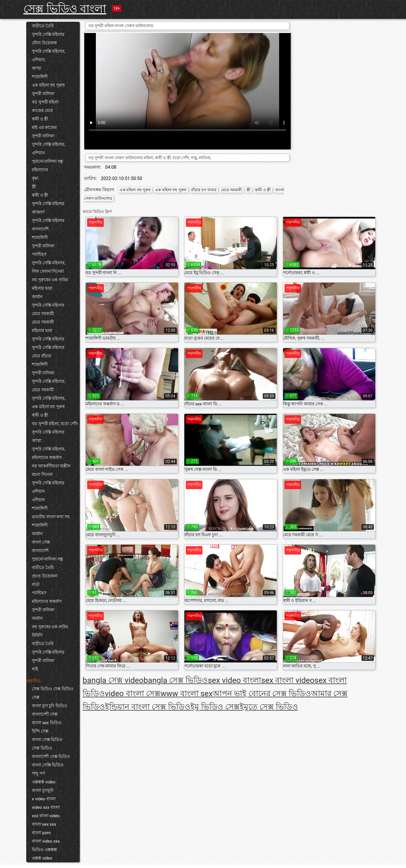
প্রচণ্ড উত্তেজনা (45, 576)
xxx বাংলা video (46, 816)
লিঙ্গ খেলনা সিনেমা (48, 271)
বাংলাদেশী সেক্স (45, 714)
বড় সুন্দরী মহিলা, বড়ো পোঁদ (55, 424)
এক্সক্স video (42, 858)
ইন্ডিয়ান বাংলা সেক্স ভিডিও (148, 707)
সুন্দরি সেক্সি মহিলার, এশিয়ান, (48, 56)
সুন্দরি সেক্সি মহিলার (48, 34)
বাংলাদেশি (40, 229)
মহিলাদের (40, 170)
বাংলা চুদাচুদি (43, 790)
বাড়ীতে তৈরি (43, 26)
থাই (35, 669)
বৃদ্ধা (35, 178)
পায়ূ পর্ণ (38, 773)
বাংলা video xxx (46, 841)
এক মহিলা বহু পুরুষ (48, 85)
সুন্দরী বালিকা (43, 94)
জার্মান (37, 297)
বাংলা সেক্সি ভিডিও (48, 765)
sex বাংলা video (288, 680)
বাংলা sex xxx (44, 824)
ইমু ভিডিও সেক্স (215, 707)
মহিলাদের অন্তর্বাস (47, 458)
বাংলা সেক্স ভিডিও (47, 740)
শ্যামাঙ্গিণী (40, 77)
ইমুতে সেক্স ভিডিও (269, 707)
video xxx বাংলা (46, 807)
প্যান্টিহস (39, 254)
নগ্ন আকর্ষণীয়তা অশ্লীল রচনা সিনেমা (51, 470)
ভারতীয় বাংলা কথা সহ (51, 517)
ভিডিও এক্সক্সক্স (44, 850)
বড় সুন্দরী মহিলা (45, 102)
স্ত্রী (34, 187)
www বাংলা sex (187, 694)
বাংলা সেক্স (41, 542)
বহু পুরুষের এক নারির (50, 280)
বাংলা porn (41, 833)
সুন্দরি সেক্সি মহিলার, (48, 144)
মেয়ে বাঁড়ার (41, 356)
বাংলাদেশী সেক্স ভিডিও (51, 757)
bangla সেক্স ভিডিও (176, 680)
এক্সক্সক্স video (44, 782)
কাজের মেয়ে (42, 111)
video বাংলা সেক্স (133, 694)
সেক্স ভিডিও (42, 748)
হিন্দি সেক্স (40, 731)
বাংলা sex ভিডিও (47, 723)
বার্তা (36, 584)
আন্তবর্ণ (38, 212)
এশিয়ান (38, 153)
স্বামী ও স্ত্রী (40, 119)
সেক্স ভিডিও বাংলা (65, 9)
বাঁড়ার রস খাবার (204, 190)
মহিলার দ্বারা (42, 288)
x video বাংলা (44, 799)
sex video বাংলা (234, 680)
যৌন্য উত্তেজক (44, 43)
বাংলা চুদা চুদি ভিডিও (49, 706)
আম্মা (37, 68)
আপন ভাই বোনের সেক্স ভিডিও (262, 694)
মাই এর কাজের (44, 128)
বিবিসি (37, 635)
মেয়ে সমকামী (43, 314)
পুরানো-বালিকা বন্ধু (48, 161)
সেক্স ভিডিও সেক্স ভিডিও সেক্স (53, 693)
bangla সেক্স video (113, 680)
